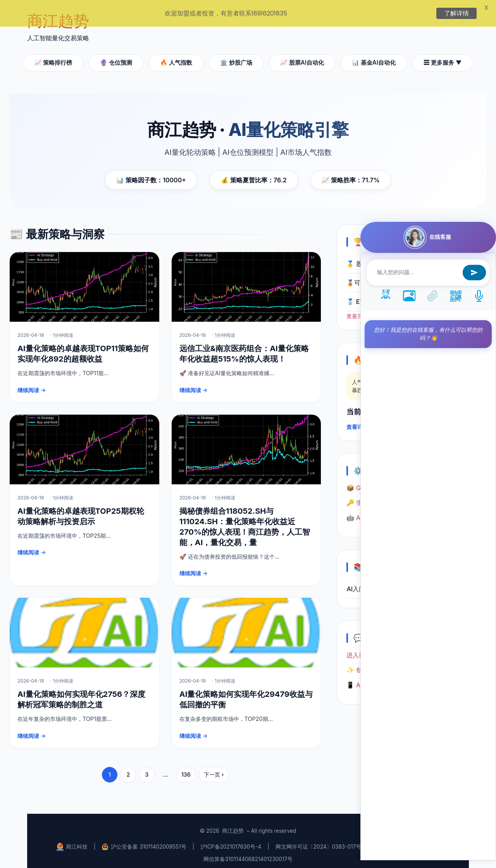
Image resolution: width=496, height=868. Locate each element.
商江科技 (72, 841)
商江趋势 (233, 825)
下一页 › (214, 769)
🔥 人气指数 (176, 57)
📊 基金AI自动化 (374, 57)
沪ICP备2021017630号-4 (231, 841)
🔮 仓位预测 (116, 57)
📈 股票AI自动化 (302, 57)
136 (186, 769)
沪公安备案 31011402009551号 (144, 841)
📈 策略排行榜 (53, 57)
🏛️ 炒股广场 (236, 57)
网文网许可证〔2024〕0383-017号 (319, 841)
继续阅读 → (32, 385)
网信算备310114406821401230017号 (248, 854)
